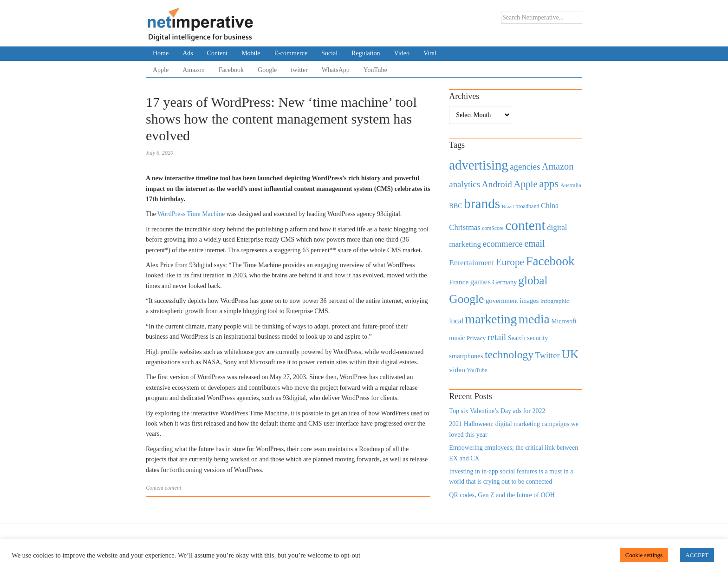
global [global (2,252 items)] (533, 280)
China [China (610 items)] (550, 206)
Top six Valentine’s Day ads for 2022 (497, 411)
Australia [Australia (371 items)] (571, 185)
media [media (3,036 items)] (534, 319)
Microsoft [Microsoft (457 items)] (564, 321)
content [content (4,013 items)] (525, 225)
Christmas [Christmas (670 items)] (465, 227)
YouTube (375, 70)
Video (402, 53)
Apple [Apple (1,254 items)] (525, 184)
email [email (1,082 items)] (534, 243)
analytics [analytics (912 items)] (465, 184)
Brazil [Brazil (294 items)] (508, 207)
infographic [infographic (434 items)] (555, 301)
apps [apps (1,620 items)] (549, 184)
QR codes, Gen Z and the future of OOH (502, 495)
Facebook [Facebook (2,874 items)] (550, 261)
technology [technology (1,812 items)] (509, 354)
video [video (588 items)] (457, 370)
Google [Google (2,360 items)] (466, 299)
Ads (188, 53)
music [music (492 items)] (457, 338)
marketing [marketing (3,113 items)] (491, 319)
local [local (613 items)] (456, 321)
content (173, 488)
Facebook (231, 70)
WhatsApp (336, 70)
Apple (161, 70)
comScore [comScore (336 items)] (493, 228)
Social (329, 53)
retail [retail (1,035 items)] (497, 337)
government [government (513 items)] (502, 301)
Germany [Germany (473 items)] (504, 282)
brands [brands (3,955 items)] (482, 203)
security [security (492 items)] (537, 338)
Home (161, 53)
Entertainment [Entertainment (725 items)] (471, 263)
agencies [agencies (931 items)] (525, 167)
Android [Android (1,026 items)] (497, 184)
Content (217, 53)
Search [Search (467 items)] (517, 338)
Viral (430, 53)
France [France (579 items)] (459, 282)
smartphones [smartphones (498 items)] (466, 356)
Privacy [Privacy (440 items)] (476, 338)
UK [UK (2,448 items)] (570, 354)
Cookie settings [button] (644, 555)
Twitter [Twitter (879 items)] (548, 355)
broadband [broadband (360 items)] (527, 206)
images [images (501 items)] (529, 301)
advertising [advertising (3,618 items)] (478, 165)
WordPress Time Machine (191, 214)
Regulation (366, 53)
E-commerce (291, 53)
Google (267, 70)
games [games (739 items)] (481, 282)
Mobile (251, 53)
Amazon (193, 70)
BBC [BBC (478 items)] (455, 206)
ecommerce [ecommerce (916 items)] (503, 244)
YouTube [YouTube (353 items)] (477, 370)
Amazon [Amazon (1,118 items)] (558, 166)
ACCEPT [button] (697, 555)
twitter (299, 70)
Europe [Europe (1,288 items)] (510, 262)
